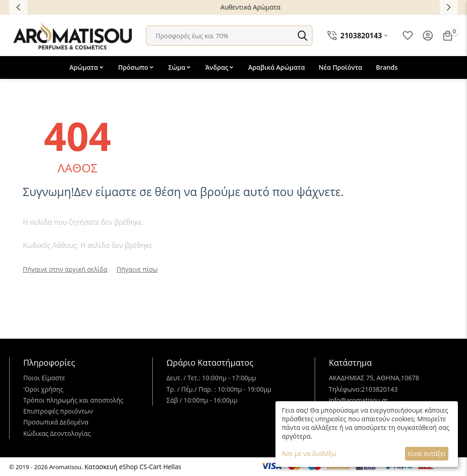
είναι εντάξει (427, 453)
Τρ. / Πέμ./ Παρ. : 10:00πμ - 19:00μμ (219, 389)
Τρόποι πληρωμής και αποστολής (73, 400)
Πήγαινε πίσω (137, 269)
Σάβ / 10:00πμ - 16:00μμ (202, 400)
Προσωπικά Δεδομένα (56, 422)
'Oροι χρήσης (43, 389)
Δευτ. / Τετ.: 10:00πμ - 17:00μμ (211, 378)
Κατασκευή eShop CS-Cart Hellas (133, 467)
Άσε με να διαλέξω (309, 453)
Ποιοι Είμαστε (44, 378)
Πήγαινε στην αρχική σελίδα (65, 269)
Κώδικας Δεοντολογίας (57, 433)
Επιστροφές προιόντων (58, 411)
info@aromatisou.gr (358, 400)
